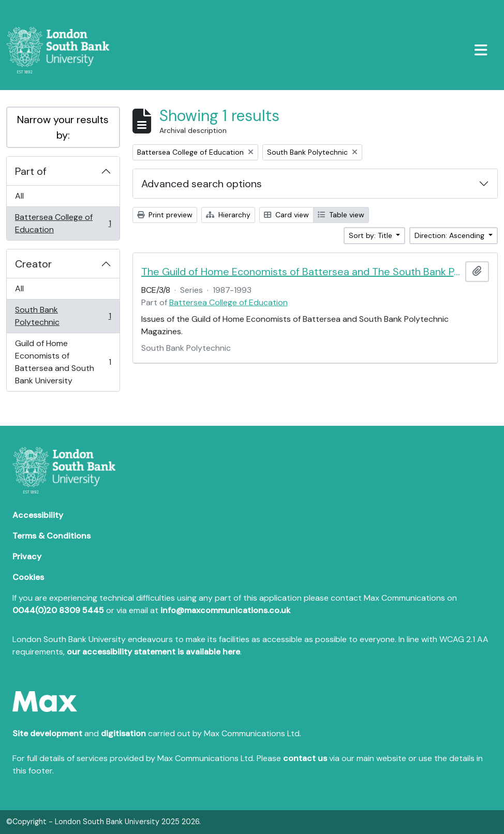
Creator (33, 264)
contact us (305, 758)
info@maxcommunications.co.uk (225, 610)
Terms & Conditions (51, 536)
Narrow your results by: (63, 127)
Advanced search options (202, 184)
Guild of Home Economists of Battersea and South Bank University (63, 362)
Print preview (165, 215)
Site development (47, 733)
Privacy (27, 556)
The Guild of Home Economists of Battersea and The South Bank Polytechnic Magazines (301, 272)
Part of (31, 171)
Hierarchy (228, 215)
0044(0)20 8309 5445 (58, 610)
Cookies (28, 577)
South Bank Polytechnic (63, 316)
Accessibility (38, 515)
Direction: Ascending (450, 235)
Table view (341, 215)
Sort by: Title (372, 235)
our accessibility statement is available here (153, 652)
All (19, 196)
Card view (286, 215)
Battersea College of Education (63, 223)
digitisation (123, 733)
